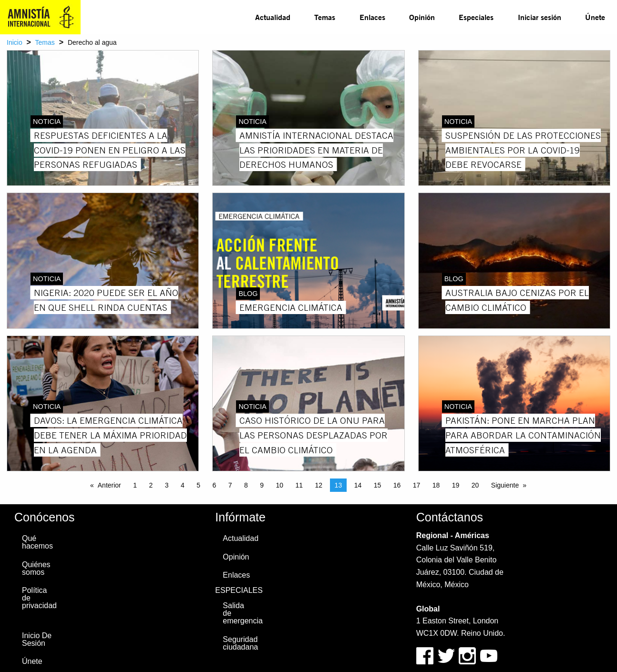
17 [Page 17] (417, 485)
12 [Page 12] (319, 485)
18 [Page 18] (436, 485)
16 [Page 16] (397, 485)
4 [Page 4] (183, 485)
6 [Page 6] (215, 485)
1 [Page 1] (135, 485)
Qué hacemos (37, 542)
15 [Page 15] (378, 485)
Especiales (476, 17)
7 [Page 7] (230, 485)
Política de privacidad (39, 598)
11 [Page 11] (299, 485)
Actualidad (273, 17)
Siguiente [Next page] (505, 485)
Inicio (15, 42)
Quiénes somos (36, 568)
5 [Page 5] (198, 485)
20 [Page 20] (475, 485)
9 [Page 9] (262, 485)
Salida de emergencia (242, 613)
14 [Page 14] (358, 485)
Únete (595, 17)
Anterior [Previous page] (109, 485)
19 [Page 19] (456, 485)
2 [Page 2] (151, 485)
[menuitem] (273, 17)
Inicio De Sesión (37, 639)
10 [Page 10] (280, 485)
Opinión (422, 17)
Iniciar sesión (540, 17)
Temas (325, 17)
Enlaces (372, 17)
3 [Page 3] (167, 485)
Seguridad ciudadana (240, 643)
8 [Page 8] (246, 485)
